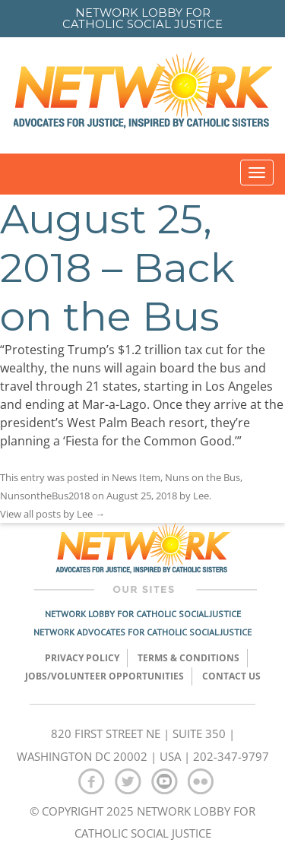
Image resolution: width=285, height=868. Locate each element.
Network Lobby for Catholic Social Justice (143, 614)
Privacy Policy (82, 658)
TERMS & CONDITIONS (188, 658)
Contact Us (231, 676)
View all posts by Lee (52, 514)
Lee (201, 496)
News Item (136, 477)
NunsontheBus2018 (45, 496)
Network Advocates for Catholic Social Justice (142, 632)
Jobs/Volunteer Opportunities (104, 676)
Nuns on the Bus (203, 477)
